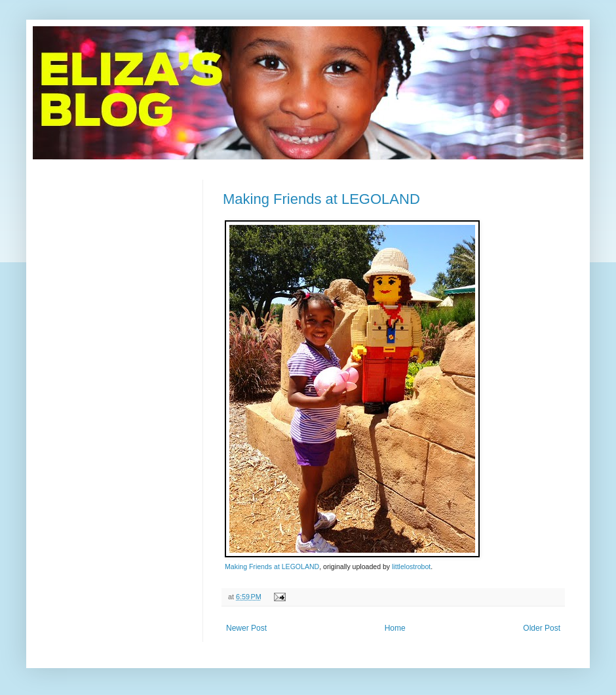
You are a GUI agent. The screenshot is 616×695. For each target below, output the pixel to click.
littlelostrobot (411, 566)
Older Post (542, 628)
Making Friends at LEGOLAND (321, 199)
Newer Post (246, 628)
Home (395, 628)
